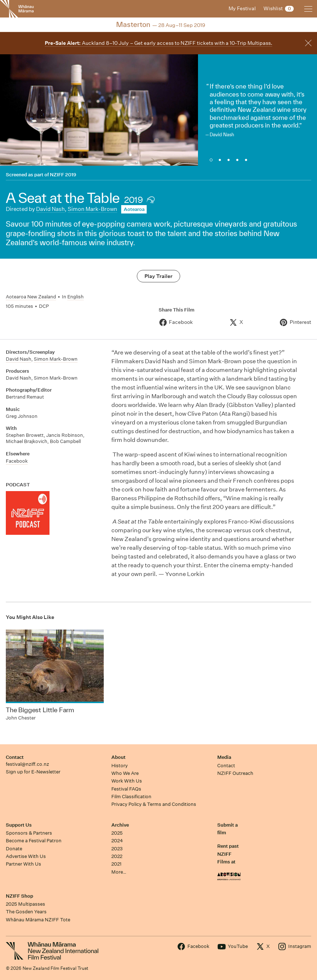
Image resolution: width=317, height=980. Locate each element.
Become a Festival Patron (34, 841)
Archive (120, 825)
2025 (117, 833)
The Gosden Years (26, 912)
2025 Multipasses (25, 904)
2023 (117, 849)
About (118, 757)
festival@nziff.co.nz (27, 764)
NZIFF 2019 (63, 175)
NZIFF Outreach (235, 773)
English (76, 297)
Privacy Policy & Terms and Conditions (154, 804)
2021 (116, 864)
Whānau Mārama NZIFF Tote (38, 920)
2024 (117, 841)
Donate (14, 849)
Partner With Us (23, 864)
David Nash (50, 209)
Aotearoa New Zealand (31, 297)
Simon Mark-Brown (92, 209)
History (120, 766)
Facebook (17, 461)
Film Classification (131, 797)
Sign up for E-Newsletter (33, 772)
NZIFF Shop (19, 896)
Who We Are (125, 773)
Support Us (19, 825)
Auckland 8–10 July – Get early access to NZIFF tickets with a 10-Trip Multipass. (158, 43)
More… (119, 872)
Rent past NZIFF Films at (228, 854)
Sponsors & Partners (29, 833)
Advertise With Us (26, 856)
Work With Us (127, 781)
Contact (15, 757)
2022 (117, 856)
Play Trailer (158, 276)
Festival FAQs (126, 789)
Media (224, 757)
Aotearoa (134, 209)
